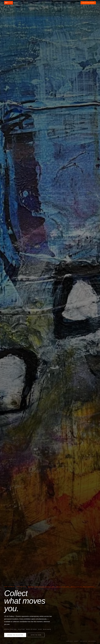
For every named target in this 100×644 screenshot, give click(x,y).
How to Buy (59, 3)
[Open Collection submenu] (29, 3)
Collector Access (88, 3)
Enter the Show (36, 635)
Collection (24, 3)
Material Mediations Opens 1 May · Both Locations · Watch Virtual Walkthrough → (62, 587)
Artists (16, 3)
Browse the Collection (15, 635)
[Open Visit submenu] (71, 3)
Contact (78, 3)
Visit (69, 3)
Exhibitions (49, 3)
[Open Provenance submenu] (42, 3)
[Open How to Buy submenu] (64, 3)
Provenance (37, 3)
